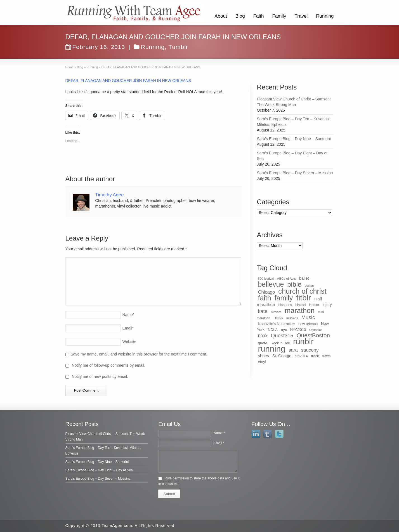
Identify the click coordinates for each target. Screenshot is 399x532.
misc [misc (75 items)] (278, 318)
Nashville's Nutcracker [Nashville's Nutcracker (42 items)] (277, 324)
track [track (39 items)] (315, 356)
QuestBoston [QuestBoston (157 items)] (313, 335)
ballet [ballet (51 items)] (304, 278)
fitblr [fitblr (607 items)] (304, 298)
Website (129, 342)
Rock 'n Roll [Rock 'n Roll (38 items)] (280, 343)
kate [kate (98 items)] (263, 311)
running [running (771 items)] (272, 349)
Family (279, 16)
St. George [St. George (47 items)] (282, 356)
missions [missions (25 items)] (292, 318)
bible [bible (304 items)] (294, 284)
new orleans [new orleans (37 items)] (308, 324)
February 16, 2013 (95, 47)
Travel (301, 16)
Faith (259, 16)
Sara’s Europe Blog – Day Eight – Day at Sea (99, 470)
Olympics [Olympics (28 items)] (316, 330)
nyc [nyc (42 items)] (284, 330)
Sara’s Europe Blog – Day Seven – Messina (295, 173)
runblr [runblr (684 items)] (303, 342)
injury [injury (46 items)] (327, 305)
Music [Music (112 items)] (308, 317)
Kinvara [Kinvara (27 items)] (276, 312)
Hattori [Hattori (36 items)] (300, 305)
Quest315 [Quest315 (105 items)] (282, 336)
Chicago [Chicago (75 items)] (267, 292)
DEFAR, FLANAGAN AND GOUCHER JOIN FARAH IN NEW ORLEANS (128, 81)
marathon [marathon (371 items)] (300, 310)
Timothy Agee (110, 195)
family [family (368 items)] (284, 298)
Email (128, 328)
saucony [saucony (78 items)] (310, 350)
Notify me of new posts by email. (100, 376)
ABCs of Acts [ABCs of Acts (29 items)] (286, 279)
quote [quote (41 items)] (263, 343)
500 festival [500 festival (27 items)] (266, 279)
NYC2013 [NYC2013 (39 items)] (298, 330)
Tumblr (178, 47)
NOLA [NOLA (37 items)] (273, 330)
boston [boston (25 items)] (309, 286)
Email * (219, 443)
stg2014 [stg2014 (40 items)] (301, 356)
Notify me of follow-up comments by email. (108, 365)
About (221, 16)
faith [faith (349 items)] (265, 298)
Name (128, 315)
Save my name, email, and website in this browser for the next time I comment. (139, 354)
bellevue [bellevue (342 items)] (271, 284)
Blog (240, 16)
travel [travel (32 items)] (326, 356)
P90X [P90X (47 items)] (263, 336)
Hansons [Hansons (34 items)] (285, 305)
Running (325, 16)
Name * (219, 433)
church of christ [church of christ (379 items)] (302, 291)
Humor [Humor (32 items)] (314, 305)
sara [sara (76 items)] (293, 350)
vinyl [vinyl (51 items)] (262, 362)
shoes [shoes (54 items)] (264, 356)
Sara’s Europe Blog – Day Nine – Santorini (294, 139)
